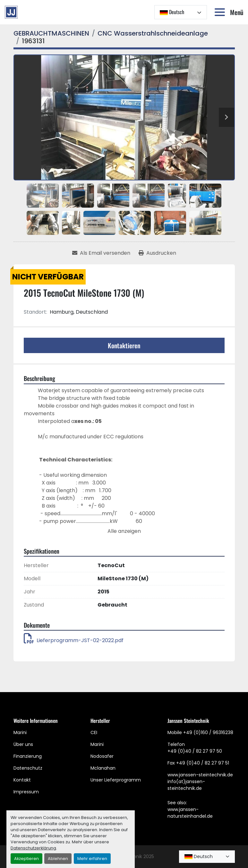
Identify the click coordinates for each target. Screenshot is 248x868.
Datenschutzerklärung (33, 848)
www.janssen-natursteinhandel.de (190, 813)
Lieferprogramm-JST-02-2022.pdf (74, 640)
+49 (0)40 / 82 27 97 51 (203, 763)
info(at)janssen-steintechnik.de (186, 785)
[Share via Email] (101, 253)
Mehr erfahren (92, 859)
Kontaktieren (124, 345)
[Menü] (221, 12)
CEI (94, 732)
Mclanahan (103, 768)
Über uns (23, 744)
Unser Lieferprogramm (116, 780)
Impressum (26, 792)
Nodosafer (102, 756)
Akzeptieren (26, 859)
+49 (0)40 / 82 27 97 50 (195, 751)
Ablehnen (58, 859)
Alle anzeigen (124, 531)
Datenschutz (28, 768)
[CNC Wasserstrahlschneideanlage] (153, 33)
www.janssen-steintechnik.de (200, 775)
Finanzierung (28, 756)
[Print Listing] (157, 253)
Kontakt (22, 780)
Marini (20, 732)
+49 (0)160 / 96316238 (208, 732)
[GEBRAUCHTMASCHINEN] (51, 33)
